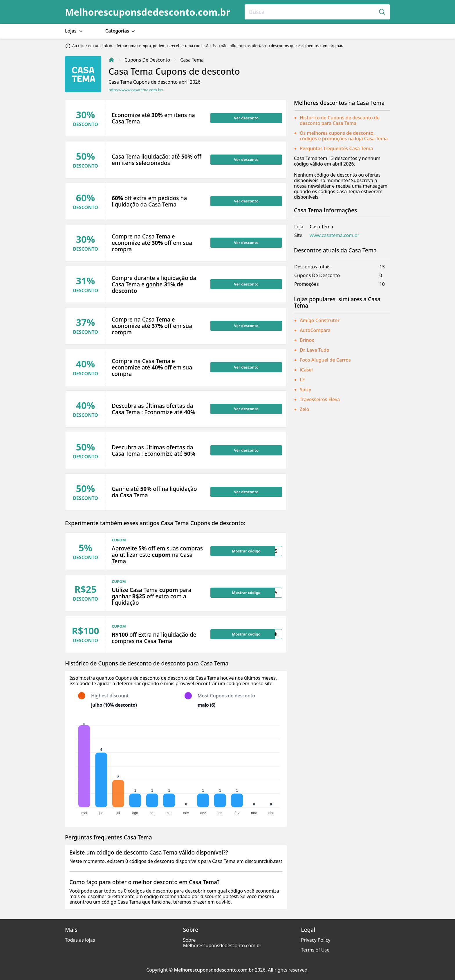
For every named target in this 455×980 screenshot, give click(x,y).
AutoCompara (315, 330)
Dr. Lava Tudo (315, 350)
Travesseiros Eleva (320, 399)
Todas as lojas (80, 940)
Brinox (307, 340)
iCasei (306, 370)
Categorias (121, 31)
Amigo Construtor (320, 320)
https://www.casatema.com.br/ (136, 90)
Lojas (74, 31)
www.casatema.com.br (334, 235)
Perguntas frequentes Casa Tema (336, 148)
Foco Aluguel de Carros (325, 360)
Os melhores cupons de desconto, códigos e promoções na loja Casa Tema (344, 136)
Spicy (305, 390)
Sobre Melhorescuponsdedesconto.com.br (222, 943)
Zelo (304, 409)
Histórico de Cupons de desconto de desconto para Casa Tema (340, 120)
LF (302, 380)
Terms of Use (315, 950)
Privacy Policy (316, 940)
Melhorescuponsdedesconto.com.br (148, 12)
